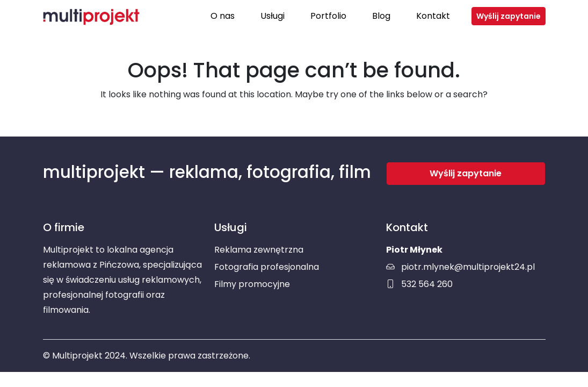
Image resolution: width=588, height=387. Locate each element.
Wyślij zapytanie (509, 16)
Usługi (273, 16)
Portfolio (328, 16)
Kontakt (433, 16)
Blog (381, 16)
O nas (223, 16)
